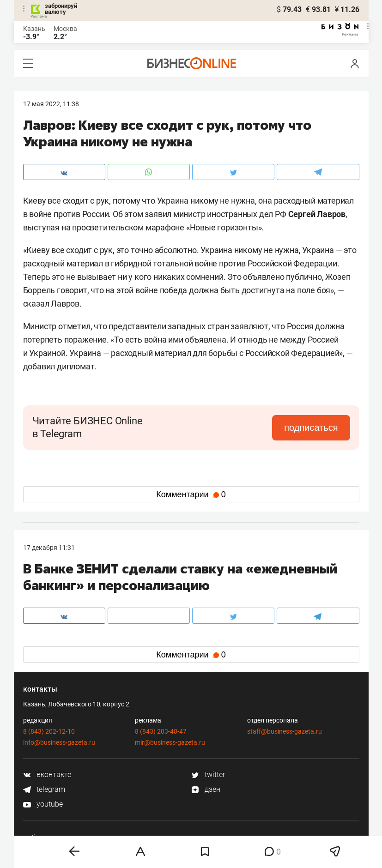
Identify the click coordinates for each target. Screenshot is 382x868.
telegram (44, 789)
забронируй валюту (61, 9)
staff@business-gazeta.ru (285, 731)
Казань (34, 29)
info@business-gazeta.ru (59, 742)
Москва (65, 29)
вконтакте (47, 775)
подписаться (311, 428)
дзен (206, 789)
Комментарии (191, 494)
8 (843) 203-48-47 (161, 731)
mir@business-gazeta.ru (170, 742)
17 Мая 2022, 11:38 (51, 104)
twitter (208, 775)
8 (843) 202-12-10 (49, 731)
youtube (43, 804)
